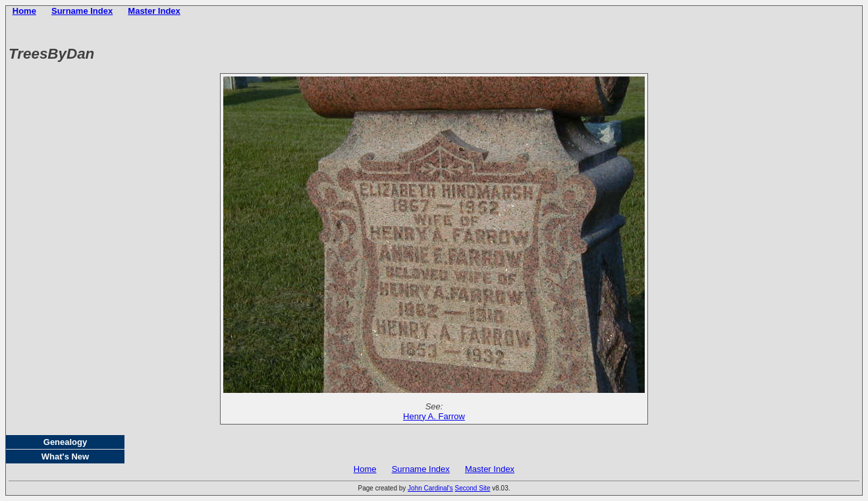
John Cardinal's (430, 488)
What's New (65, 457)
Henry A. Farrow (434, 416)
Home (24, 11)
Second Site (473, 488)
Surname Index (82, 11)
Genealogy (65, 442)
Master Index (154, 11)
